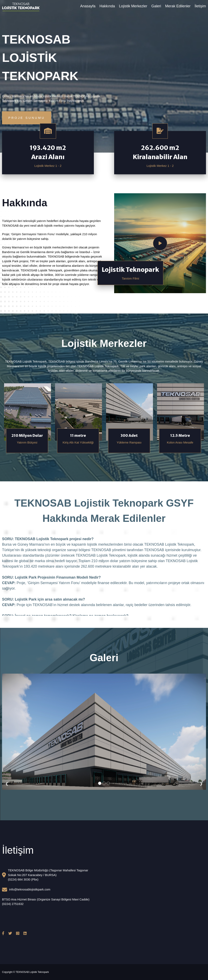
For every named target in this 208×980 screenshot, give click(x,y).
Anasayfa (88, 6)
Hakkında (107, 6)
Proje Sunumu (27, 118)
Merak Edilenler (178, 6)
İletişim (200, 6)
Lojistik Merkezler (133, 6)
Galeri (156, 6)
